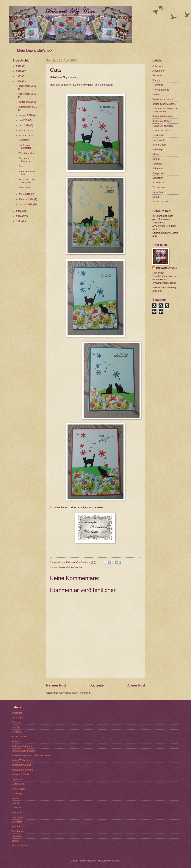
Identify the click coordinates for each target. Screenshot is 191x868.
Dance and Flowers (24, 160)
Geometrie (24, 188)
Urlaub (156, 197)
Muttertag (157, 149)
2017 (19, 76)
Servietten (158, 178)
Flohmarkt (158, 85)
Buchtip (156, 80)
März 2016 (25, 194)
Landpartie (158, 135)
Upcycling (158, 192)
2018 (19, 71)
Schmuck (157, 168)
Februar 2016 (27, 199)
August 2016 (26, 115)
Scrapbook (158, 173)
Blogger (116, 861)
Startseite (97, 685)
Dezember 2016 (28, 86)
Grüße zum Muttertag (25, 146)
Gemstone (24, 140)
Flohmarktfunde (161, 90)
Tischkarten (159, 187)
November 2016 (28, 94)
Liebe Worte (159, 140)
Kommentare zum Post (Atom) (75, 693)
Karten (156, 94)
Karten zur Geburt (162, 121)
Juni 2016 (25, 125)
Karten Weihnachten (163, 116)
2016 (19, 81)
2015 (19, 211)
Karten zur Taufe (161, 131)
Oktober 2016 (27, 102)
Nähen (156, 154)
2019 (19, 66)
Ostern (156, 159)
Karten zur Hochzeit (163, 126)
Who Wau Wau (26, 153)
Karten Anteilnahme (163, 99)
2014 (19, 216)
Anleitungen (159, 71)
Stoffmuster (159, 183)
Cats (21, 166)
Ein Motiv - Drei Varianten (27, 181)
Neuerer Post (56, 685)
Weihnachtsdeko (161, 202)
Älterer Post (136, 685)
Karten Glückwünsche (70, 567)
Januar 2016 (26, 204)
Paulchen (157, 164)
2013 (19, 221)
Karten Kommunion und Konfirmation (165, 110)
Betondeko (158, 75)
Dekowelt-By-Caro (166, 268)
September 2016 (28, 107)
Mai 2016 (24, 131)
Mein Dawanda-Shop (34, 50)
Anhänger (158, 66)
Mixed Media (159, 145)
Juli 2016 (24, 120)
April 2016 (25, 136)
